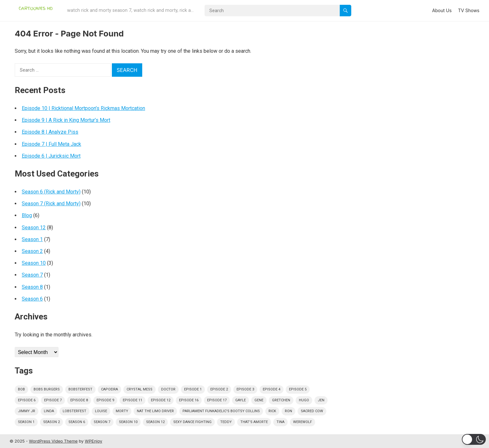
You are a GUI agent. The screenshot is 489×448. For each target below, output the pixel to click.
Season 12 (34, 228)
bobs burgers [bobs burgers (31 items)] (47, 389)
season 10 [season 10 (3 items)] (128, 422)
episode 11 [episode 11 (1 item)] (132, 400)
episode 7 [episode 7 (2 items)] (53, 400)
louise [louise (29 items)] (101, 411)
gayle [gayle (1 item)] (241, 400)
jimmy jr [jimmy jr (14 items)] (27, 411)
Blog (27, 215)
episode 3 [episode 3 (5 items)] (245, 389)
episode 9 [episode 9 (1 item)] (105, 400)
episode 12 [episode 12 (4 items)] (161, 400)
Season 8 (32, 287)
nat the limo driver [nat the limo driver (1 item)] (155, 411)
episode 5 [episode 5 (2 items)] (298, 389)
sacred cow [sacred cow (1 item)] (312, 411)
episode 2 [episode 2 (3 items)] (219, 389)
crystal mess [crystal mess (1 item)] (140, 389)
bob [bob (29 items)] (21, 389)
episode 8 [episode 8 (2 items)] (79, 400)
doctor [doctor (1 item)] (168, 389)
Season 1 (32, 239)
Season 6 (32, 299)
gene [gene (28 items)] (259, 400)
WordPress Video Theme (53, 441)
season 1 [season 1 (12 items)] (26, 422)
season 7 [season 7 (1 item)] (102, 422)
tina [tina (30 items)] (280, 422)
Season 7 (32, 275)
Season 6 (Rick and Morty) (51, 192)
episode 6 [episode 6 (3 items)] (27, 400)
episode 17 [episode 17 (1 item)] (217, 400)
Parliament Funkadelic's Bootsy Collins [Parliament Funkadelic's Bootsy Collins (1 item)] (221, 411)
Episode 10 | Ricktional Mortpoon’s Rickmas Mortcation (83, 108)
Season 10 (34, 263)
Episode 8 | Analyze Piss (50, 132)
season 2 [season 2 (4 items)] (51, 422)
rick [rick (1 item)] (272, 411)
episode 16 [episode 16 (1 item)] (189, 400)
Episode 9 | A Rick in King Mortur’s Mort (66, 120)
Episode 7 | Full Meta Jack (51, 144)
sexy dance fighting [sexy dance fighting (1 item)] (192, 422)
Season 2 (32, 251)
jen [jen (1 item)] (321, 400)
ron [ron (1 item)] (288, 411)
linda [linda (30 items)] (49, 411)
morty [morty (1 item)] (122, 411)
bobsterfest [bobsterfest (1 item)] (80, 389)
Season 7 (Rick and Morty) (51, 204)
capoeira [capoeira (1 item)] (109, 389)
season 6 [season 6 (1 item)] (77, 422)
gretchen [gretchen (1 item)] (281, 400)
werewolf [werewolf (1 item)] (303, 422)
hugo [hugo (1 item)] (304, 400)
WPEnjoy (93, 441)
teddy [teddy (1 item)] (226, 422)
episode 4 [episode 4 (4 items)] (272, 389)
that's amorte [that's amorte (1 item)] (254, 422)
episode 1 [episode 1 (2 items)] (193, 389)
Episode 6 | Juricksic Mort (51, 156)
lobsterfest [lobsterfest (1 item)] (74, 411)
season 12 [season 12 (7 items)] (155, 422)
